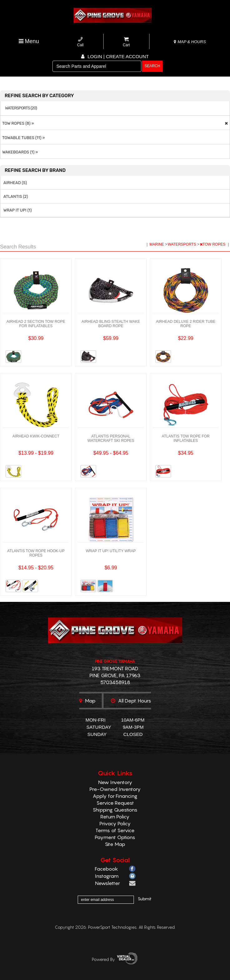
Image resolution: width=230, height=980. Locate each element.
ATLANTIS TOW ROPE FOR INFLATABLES (186, 438)
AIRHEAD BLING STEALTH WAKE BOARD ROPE (111, 324)
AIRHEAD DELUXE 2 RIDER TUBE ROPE (186, 324)
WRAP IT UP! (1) (18, 210)
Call (80, 42)
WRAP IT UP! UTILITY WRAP (111, 551)
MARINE (157, 244)
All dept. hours (131, 701)
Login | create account (115, 56)
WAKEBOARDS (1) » (19, 152)
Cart (127, 42)
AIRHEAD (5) (15, 183)
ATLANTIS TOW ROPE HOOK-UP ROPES (36, 553)
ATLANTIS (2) (16, 196)
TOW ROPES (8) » (17, 123)
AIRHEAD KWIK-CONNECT (36, 436)
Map (87, 701)
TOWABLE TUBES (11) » (23, 138)
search (152, 66)
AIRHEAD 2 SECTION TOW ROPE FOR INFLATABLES (36, 324)
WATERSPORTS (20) (21, 108)
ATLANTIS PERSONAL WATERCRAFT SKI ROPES (111, 438)
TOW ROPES (213, 244)
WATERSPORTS (182, 244)
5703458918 (115, 682)
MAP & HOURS (190, 42)
